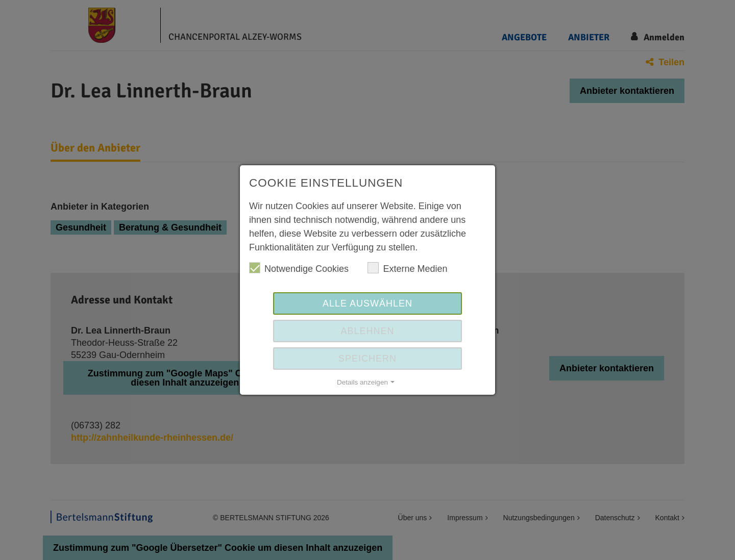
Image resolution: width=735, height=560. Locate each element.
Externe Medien (407, 268)
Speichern (367, 359)
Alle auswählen (367, 303)
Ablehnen (367, 331)
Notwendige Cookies (299, 268)
